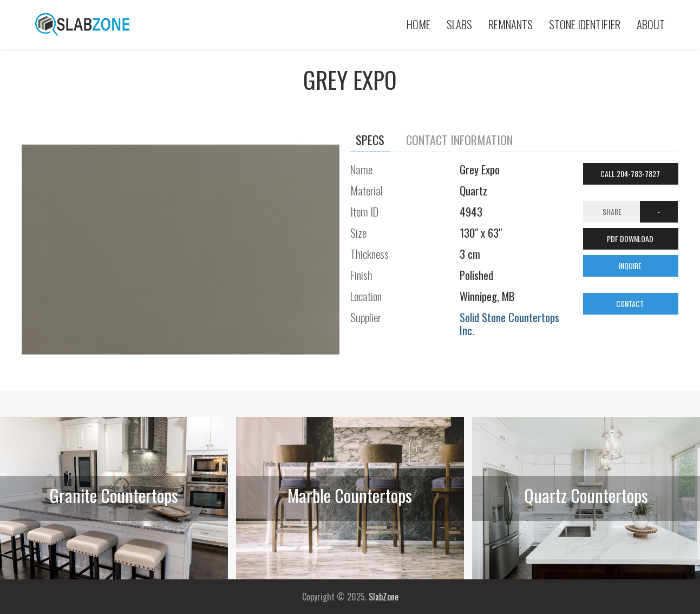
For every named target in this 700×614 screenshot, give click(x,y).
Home (418, 24)
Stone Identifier (585, 24)
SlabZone (384, 597)
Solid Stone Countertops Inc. (509, 324)
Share (612, 211)
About (651, 24)
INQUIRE (631, 266)
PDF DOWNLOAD (631, 239)
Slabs (459, 24)
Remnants (511, 24)
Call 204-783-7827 (631, 174)
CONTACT (631, 303)
